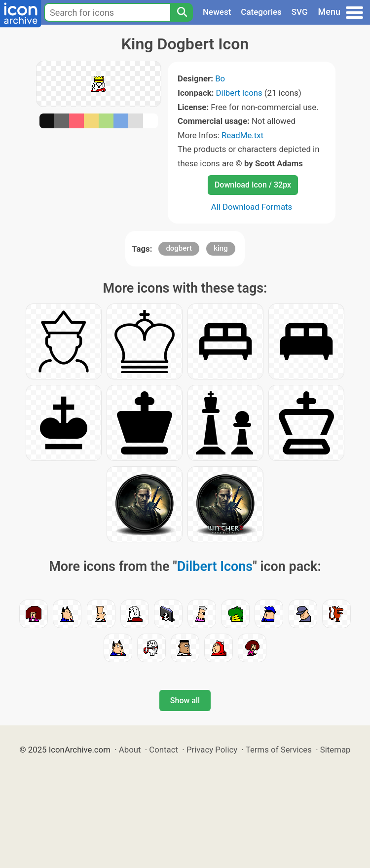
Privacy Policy (212, 750)
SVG (300, 12)
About (130, 750)
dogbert (179, 248)
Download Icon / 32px (253, 185)
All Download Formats (252, 207)
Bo (220, 78)
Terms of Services (279, 750)
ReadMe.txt (242, 135)
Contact (164, 750)
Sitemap (335, 750)
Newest (217, 12)
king (221, 248)
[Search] (182, 12)
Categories (261, 12)
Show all (185, 700)
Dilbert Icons (239, 93)
